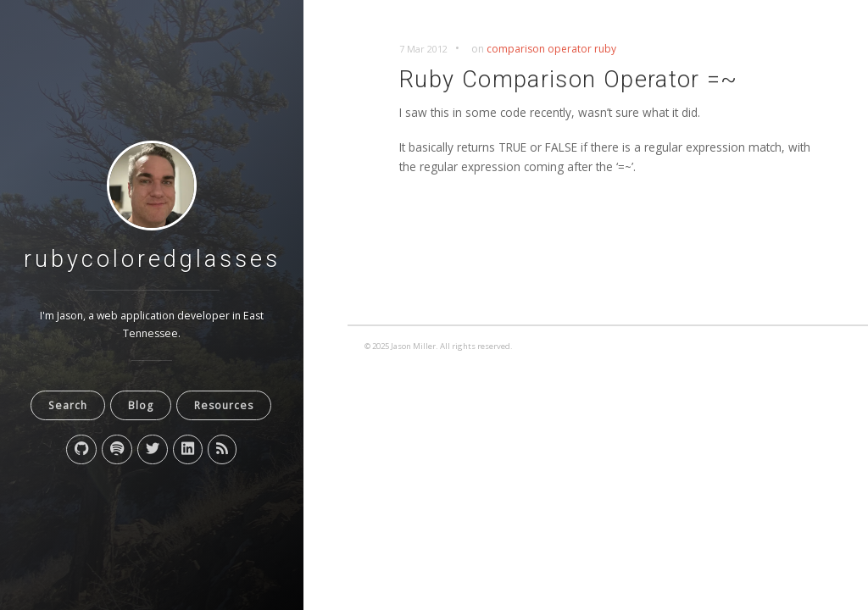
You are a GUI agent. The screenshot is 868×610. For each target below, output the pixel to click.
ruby (605, 49)
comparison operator (539, 49)
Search (68, 405)
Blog (141, 405)
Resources (224, 405)
